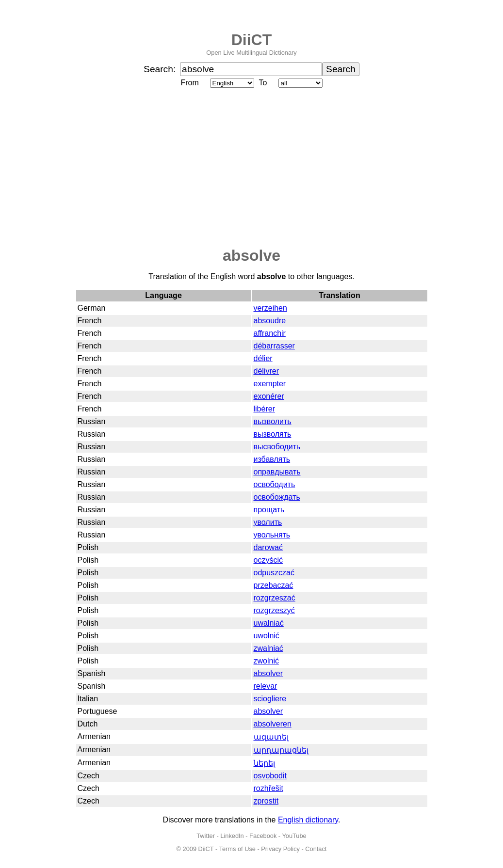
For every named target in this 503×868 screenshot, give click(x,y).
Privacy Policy (280, 849)
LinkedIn (232, 836)
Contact (316, 849)
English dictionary (308, 820)
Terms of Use (237, 849)
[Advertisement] (252, 168)
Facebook (263, 836)
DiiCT (252, 40)
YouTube (294, 836)
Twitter (206, 836)
